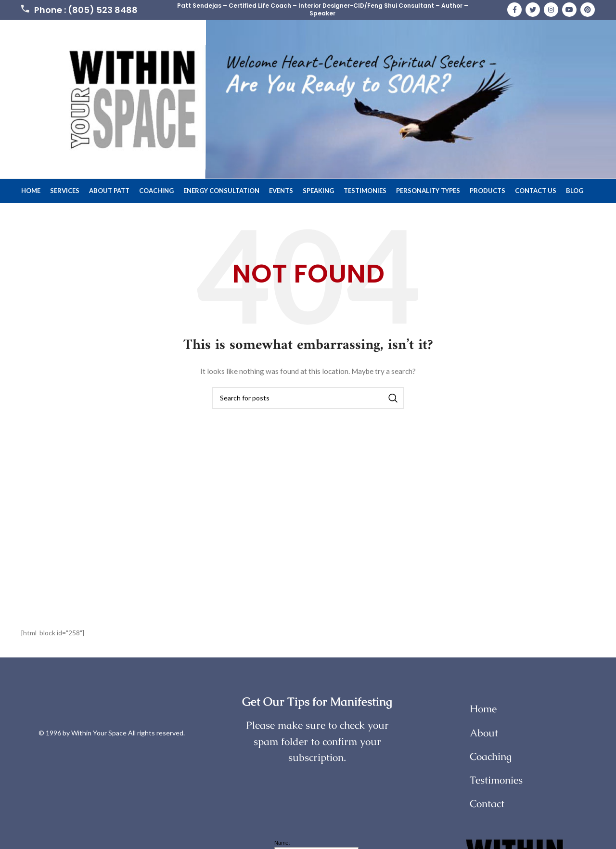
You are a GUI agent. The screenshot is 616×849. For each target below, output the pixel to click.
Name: (282, 843)
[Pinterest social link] (588, 10)
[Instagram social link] (551, 10)
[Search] (308, 399)
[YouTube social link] (569, 10)
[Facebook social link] (514, 10)
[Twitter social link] (533, 10)
